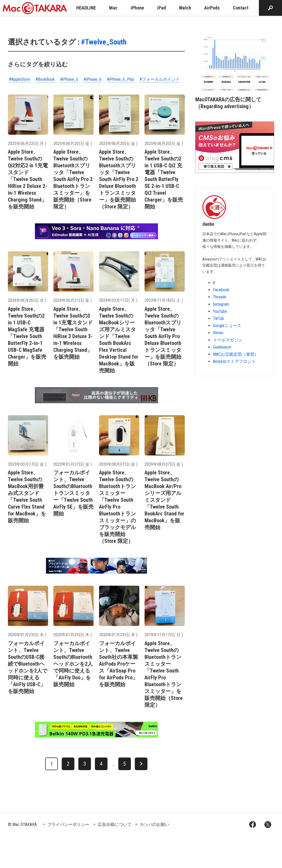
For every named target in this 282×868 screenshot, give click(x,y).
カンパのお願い (155, 824)
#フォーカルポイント (160, 79)
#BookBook (45, 79)
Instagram (221, 304)
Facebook (221, 290)
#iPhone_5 (69, 79)
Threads (220, 297)
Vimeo (218, 333)
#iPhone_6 (93, 79)
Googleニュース (227, 326)
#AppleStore (19, 79)
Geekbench (222, 347)
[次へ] (141, 764)
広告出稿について (115, 824)
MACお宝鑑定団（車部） (236, 354)
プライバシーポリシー (68, 824)
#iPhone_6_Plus (121, 79)
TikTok (218, 318)
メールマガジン (228, 340)
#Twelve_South (104, 42)
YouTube (220, 311)
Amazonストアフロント (234, 361)
